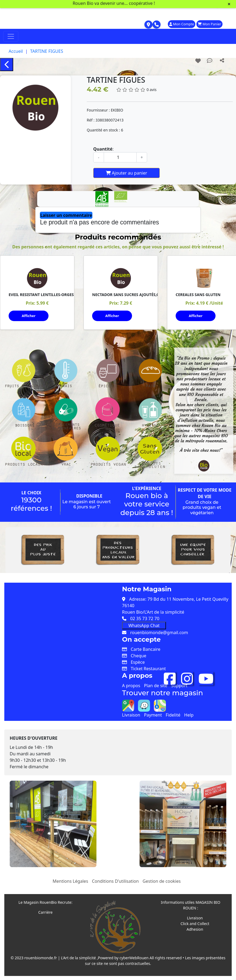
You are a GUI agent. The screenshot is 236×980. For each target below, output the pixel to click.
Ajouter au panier (126, 173)
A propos (131, 685)
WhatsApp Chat (144, 625)
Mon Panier (209, 24)
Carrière (45, 912)
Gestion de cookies (162, 881)
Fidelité (173, 714)
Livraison (131, 714)
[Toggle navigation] (11, 36)
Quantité (103, 149)
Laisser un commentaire (66, 215)
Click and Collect (195, 923)
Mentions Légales (70, 881)
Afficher (29, 316)
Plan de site (156, 685)
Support (179, 685)
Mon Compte (182, 24)
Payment (153, 714)
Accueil (16, 51)
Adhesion (195, 929)
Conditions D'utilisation (115, 881)
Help (189, 714)
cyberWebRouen (134, 958)
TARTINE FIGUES (47, 51)
